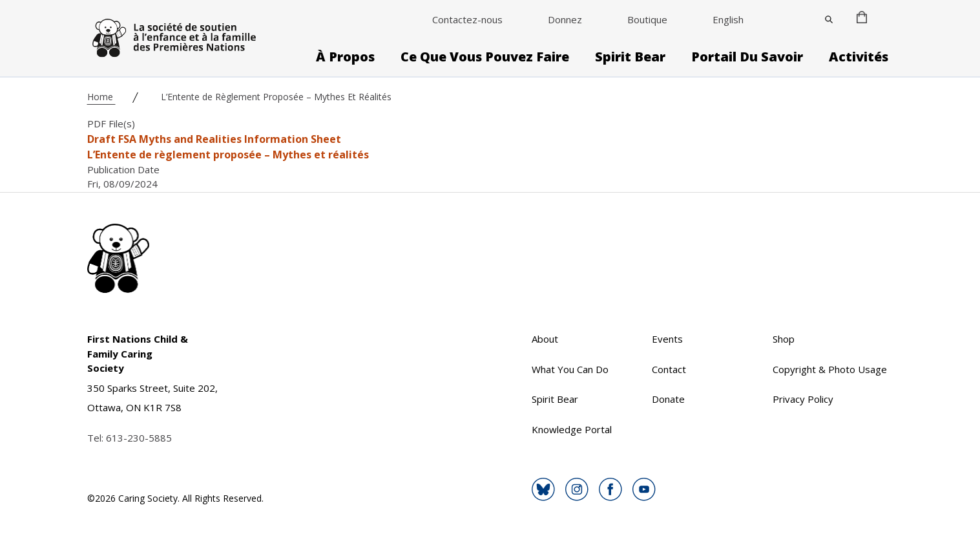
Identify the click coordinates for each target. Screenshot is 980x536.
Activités (859, 57)
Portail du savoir (747, 57)
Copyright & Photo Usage (830, 369)
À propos (345, 57)
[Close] (829, 19)
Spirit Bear (630, 57)
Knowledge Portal (572, 429)
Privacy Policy (803, 399)
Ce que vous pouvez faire (485, 57)
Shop (784, 339)
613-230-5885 (139, 438)
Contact (669, 369)
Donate (668, 399)
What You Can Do (570, 369)
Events (667, 339)
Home (101, 97)
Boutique (647, 19)
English (728, 19)
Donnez (565, 19)
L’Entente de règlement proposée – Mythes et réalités (228, 155)
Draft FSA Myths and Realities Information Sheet (214, 139)
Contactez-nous (467, 19)
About (545, 339)
